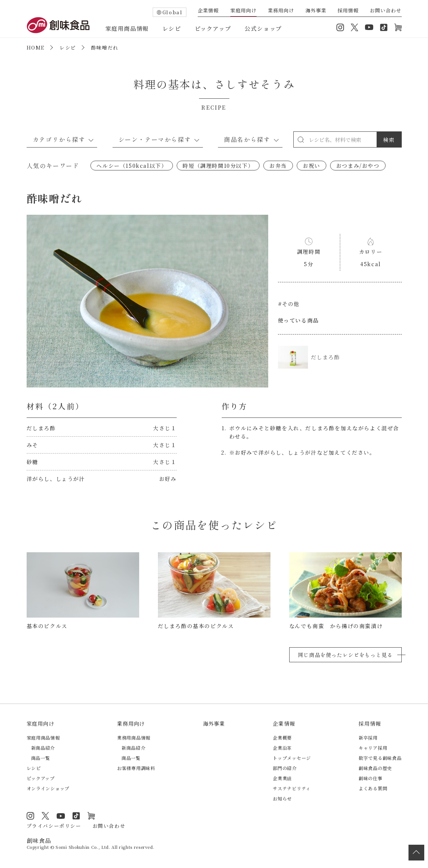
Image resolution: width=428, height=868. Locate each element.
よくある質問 (373, 788)
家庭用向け (243, 11)
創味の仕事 (371, 778)
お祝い (312, 166)
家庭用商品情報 (127, 28)
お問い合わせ (386, 11)
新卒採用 (368, 738)
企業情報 (208, 11)
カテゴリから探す (59, 139)
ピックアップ (213, 28)
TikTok (384, 27)
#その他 (289, 304)
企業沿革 (282, 748)
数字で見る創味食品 (380, 758)
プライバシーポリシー (54, 826)
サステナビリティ (292, 788)
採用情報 (348, 11)
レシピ (172, 28)
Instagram (340, 27)
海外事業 (316, 11)
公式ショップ (263, 28)
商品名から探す (247, 139)
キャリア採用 (373, 748)
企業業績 (282, 778)
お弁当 (278, 166)
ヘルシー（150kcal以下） (132, 166)
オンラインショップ (398, 27)
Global (173, 12)
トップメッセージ (292, 758)
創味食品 (58, 25)
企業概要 (282, 738)
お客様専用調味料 (136, 768)
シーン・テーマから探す (155, 139)
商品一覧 (41, 758)
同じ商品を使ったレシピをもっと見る (345, 655)
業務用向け (281, 11)
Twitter (354, 27)
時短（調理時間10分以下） (218, 166)
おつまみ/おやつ (358, 166)
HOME (36, 47)
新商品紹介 (43, 748)
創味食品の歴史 (375, 768)
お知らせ (282, 798)
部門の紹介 (285, 768)
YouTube (369, 27)
